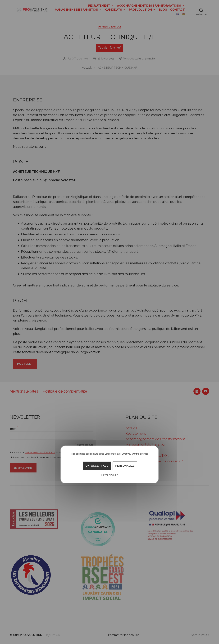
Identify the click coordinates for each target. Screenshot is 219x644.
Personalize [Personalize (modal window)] (125, 466)
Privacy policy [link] (110, 475)
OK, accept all (97, 466)
